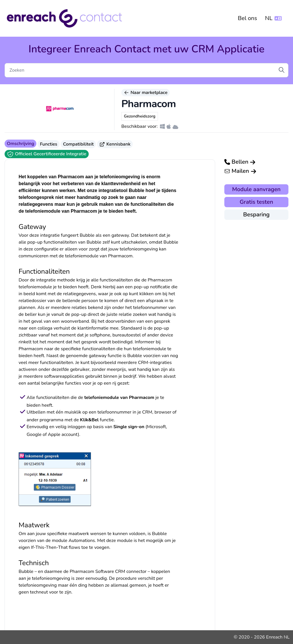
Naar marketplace (145, 93)
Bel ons (247, 18)
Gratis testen (256, 202)
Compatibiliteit (78, 144)
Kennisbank (115, 144)
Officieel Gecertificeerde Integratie (47, 154)
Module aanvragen (256, 189)
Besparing (256, 215)
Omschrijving (20, 144)
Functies (48, 144)
